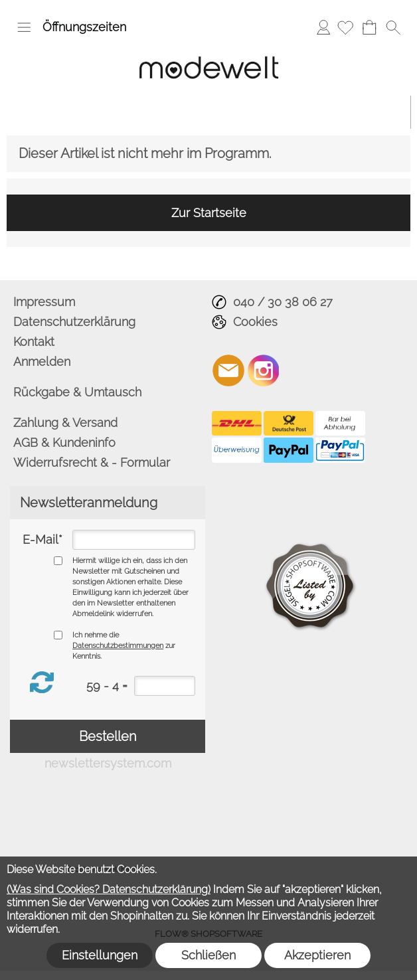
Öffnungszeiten (84, 27)
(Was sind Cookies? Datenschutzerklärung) (109, 889)
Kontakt (34, 342)
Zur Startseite (209, 213)
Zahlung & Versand (65, 423)
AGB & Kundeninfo (64, 443)
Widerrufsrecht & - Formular (92, 462)
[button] (24, 27)
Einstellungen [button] (100, 955)
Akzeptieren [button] (317, 955)
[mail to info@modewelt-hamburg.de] (228, 370)
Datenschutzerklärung (74, 322)
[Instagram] (264, 370)
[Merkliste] (345, 27)
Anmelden (323, 27)
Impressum (44, 302)
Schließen (208, 955)
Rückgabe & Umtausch (77, 392)
